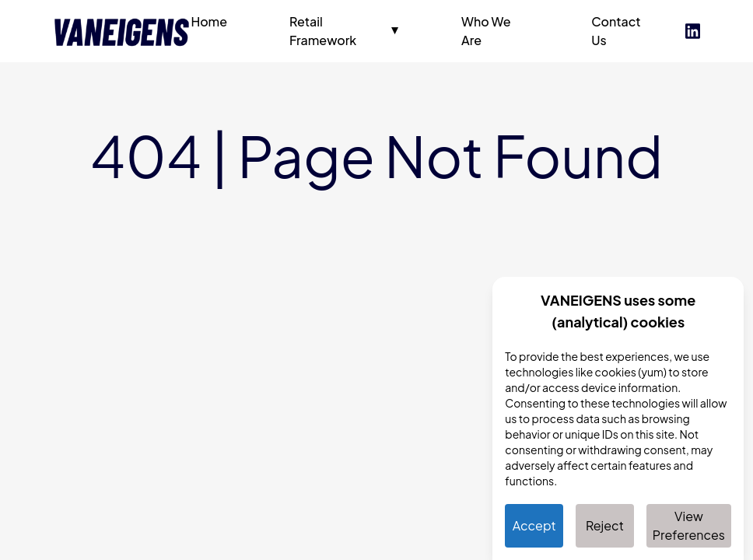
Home (209, 21)
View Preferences (689, 525)
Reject (605, 525)
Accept (534, 525)
